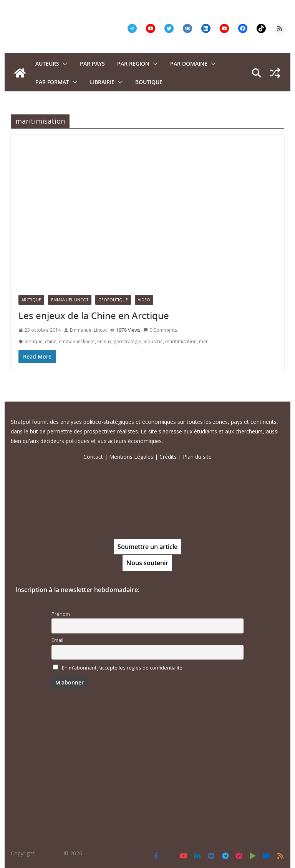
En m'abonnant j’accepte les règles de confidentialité (122, 668)
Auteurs (47, 64)
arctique (34, 341)
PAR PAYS (92, 64)
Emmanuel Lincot (70, 300)
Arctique (31, 300)
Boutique (149, 82)
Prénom (61, 614)
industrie (153, 341)
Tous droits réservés (113, 853)
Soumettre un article (147, 547)
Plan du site (197, 457)
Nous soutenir (147, 563)
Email (57, 640)
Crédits (168, 457)
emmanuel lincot (77, 341)
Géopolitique (113, 300)
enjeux (104, 341)
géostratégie (128, 341)
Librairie (102, 82)
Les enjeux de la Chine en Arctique (94, 315)
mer (203, 341)
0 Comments (160, 330)
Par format (52, 82)
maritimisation (181, 341)
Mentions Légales (131, 457)
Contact (93, 457)
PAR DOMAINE (189, 64)
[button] (63, 64)
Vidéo (144, 300)
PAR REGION (133, 64)
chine (51, 341)
